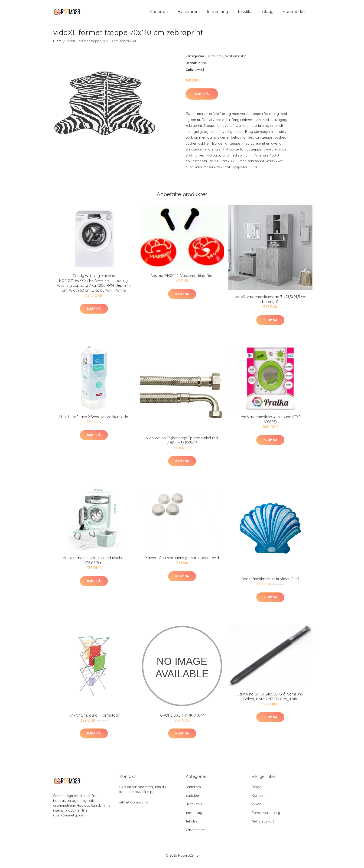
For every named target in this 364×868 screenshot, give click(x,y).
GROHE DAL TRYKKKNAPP (182, 720)
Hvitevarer (187, 14)
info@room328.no (134, 807)
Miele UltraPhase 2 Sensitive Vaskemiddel (94, 421)
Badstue (192, 800)
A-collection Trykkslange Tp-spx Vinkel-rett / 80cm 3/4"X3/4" (182, 445)
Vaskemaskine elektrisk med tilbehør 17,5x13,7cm (94, 565)
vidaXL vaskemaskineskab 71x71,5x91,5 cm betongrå (270, 304)
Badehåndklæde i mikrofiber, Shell (270, 584)
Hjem (57, 46)
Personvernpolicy (266, 817)
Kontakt (258, 800)
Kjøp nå (202, 98)
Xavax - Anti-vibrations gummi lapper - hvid (182, 562)
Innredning (217, 14)
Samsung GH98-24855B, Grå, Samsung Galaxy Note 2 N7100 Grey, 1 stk (270, 701)
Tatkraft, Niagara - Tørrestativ (94, 720)
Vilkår (256, 809)
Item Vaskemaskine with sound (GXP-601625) (270, 424)
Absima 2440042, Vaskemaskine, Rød (182, 280)
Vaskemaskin (236, 61)
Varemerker (294, 14)
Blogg (268, 14)
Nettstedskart (263, 826)
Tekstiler (245, 14)
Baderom (159, 14)
